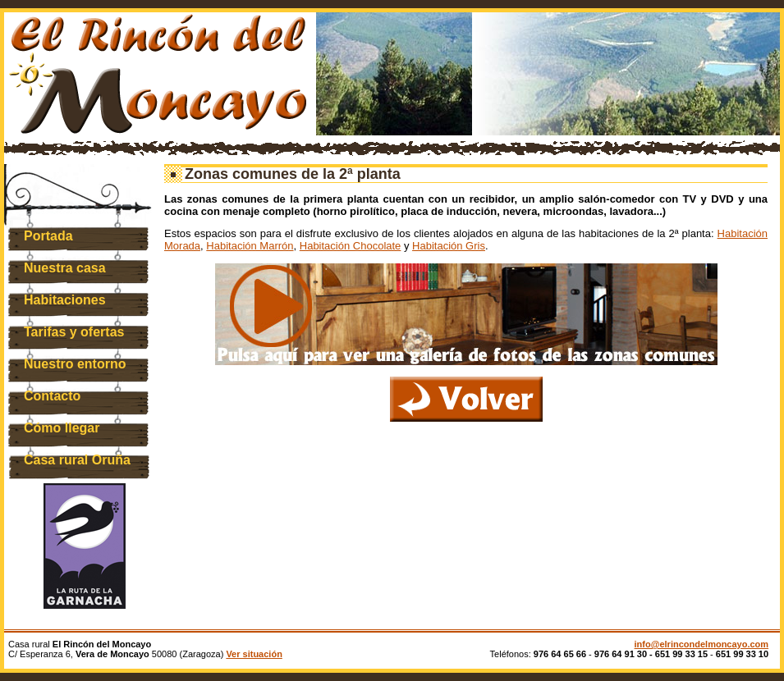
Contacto (52, 396)
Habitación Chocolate (351, 246)
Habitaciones (65, 300)
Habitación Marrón (250, 246)
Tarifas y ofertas (74, 332)
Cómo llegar (62, 428)
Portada (48, 236)
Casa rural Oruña (77, 460)
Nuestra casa (65, 268)
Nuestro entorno (75, 364)
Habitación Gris (449, 246)
